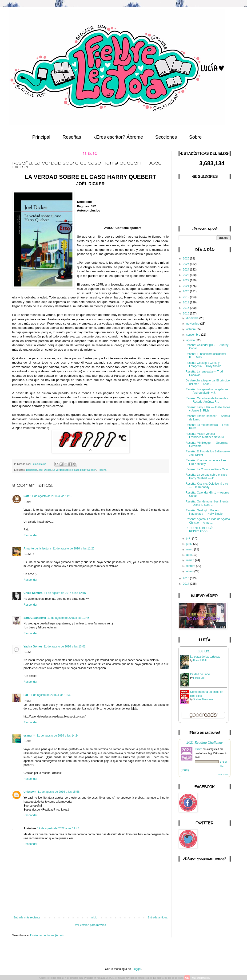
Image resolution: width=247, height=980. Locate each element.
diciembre (193, 318)
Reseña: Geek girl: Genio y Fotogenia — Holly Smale (203, 365)
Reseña (102, 470)
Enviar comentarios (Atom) (47, 935)
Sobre (195, 137)
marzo (191, 560)
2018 (187, 302)
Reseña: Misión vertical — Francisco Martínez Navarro (205, 435)
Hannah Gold (200, 660)
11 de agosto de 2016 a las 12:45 (68, 618)
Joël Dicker (45, 470)
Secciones (166, 137)
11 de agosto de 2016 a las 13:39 (50, 695)
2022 (187, 280)
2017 (187, 308)
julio (189, 538)
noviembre (193, 324)
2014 (187, 584)
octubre (191, 329)
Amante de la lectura (37, 549)
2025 (187, 264)
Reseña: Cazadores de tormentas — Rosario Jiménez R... (207, 400)
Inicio (94, 917)
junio (190, 544)
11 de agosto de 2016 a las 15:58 (59, 792)
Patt (26, 496)
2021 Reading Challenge (205, 742)
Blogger (137, 969)
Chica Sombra (33, 593)
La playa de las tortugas (205, 657)
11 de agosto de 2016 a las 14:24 (58, 736)
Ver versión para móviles (90, 925)
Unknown (30, 792)
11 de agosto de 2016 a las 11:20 (73, 549)
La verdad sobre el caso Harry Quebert (74, 470)
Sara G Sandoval (35, 618)
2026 (187, 259)
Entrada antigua (157, 917)
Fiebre (198, 749)
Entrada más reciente (27, 917)
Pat (26, 695)
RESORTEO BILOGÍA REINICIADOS (199, 530)
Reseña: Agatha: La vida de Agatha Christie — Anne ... (208, 521)
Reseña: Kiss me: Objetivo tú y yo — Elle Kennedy (207, 485)
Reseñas (72, 137)
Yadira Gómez (33, 647)
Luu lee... (204, 651)
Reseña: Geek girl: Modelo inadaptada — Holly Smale (204, 512)
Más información (201, 978)
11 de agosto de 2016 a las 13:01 (64, 647)
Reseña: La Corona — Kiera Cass (207, 469)
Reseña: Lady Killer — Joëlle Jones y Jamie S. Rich (208, 409)
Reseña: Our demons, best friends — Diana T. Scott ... (207, 503)
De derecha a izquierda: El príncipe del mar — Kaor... (208, 382)
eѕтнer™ (29, 736)
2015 (187, 578)
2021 (187, 286)
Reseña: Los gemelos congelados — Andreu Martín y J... (207, 391)
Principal (41, 137)
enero (190, 571)
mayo (190, 549)
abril (189, 555)
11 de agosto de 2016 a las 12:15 (65, 593)
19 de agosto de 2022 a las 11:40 (58, 828)
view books (223, 774)
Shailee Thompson (203, 700)
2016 (187, 314)
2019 (187, 297)
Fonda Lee (199, 678)
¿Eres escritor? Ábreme (118, 137)
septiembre (194, 335)
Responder (30, 535)
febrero (191, 566)
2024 (187, 270)
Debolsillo (32, 470)
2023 (187, 275)
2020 (187, 291)
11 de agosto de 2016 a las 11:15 (51, 496)
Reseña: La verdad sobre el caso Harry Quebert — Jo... (206, 476)
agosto (191, 340)
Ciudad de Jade (200, 674)
